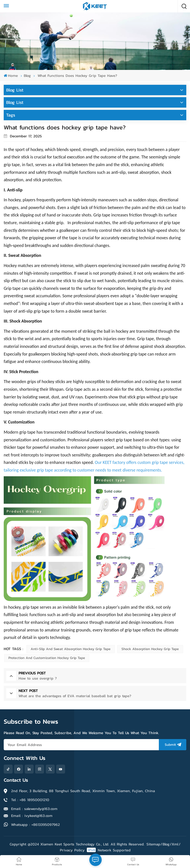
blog (27, 75)
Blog (166, 844)
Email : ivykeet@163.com (32, 816)
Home (11, 75)
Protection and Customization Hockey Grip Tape (47, 658)
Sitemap (153, 844)
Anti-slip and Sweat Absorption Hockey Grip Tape (71, 649)
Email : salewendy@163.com (34, 809)
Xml (175, 844)
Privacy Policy (72, 850)
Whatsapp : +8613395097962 (36, 824)
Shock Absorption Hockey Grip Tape (150, 649)
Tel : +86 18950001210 (30, 800)
